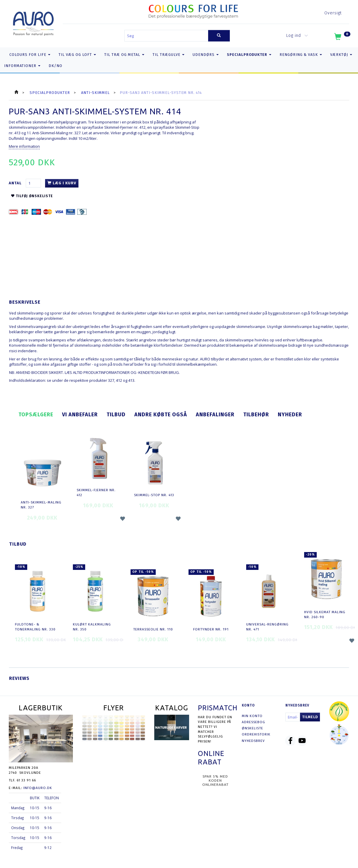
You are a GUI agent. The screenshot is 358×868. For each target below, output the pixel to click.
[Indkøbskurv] (342, 38)
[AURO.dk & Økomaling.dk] (33, 22)
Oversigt (333, 13)
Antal (16, 183)
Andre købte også (161, 415)
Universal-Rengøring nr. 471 (267, 627)
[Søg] (219, 36)
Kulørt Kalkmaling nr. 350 (92, 627)
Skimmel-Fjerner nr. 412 (96, 493)
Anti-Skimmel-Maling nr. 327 (41, 505)
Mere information (24, 146)
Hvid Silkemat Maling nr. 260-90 (325, 615)
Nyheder (290, 415)
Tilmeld (310, 717)
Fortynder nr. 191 (211, 629)
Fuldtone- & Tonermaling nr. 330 (35, 627)
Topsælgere (36, 415)
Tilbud (116, 415)
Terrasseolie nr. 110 (153, 629)
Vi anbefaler (80, 415)
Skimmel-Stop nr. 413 (154, 495)
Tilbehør (256, 415)
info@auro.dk (38, 788)
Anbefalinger (215, 415)
